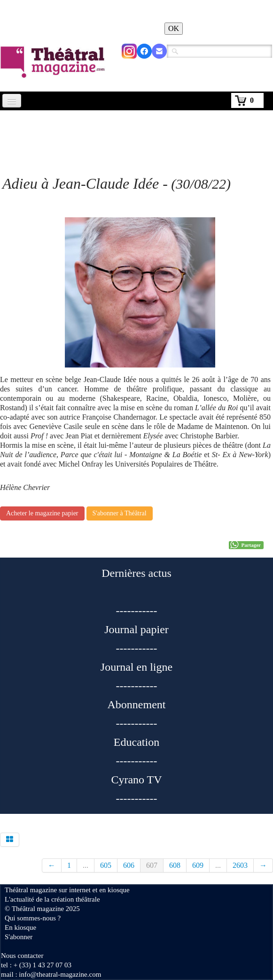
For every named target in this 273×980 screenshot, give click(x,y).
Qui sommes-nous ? (33, 918)
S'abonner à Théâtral (120, 513)
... (86, 865)
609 (198, 865)
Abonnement (137, 704)
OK (174, 28)
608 (175, 865)
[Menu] (12, 101)
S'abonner (19, 937)
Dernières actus (136, 573)
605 (106, 865)
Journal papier (136, 629)
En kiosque (20, 927)
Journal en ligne (136, 667)
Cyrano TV (136, 780)
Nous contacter (22, 956)
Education (136, 742)
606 (129, 865)
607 (152, 865)
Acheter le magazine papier (42, 513)
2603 (240, 865)
